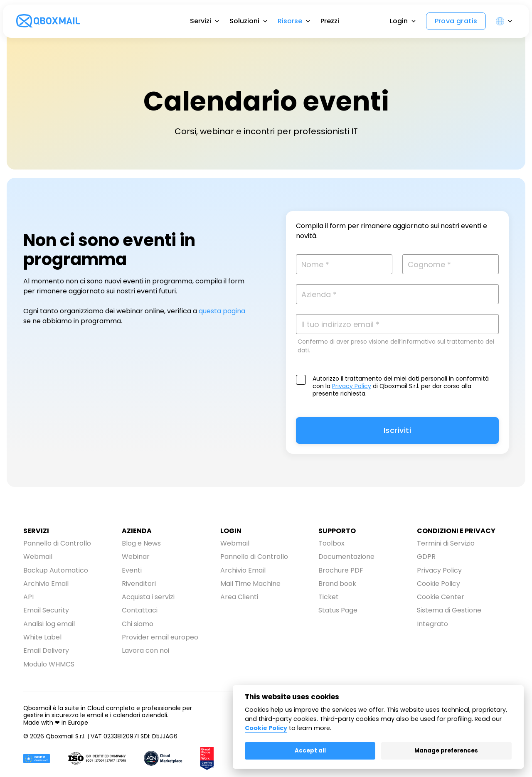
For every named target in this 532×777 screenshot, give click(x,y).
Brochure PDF (341, 566)
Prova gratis (449, 33)
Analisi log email (49, 612)
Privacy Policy (352, 386)
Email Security (46, 601)
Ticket (329, 589)
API (28, 589)
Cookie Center (441, 589)
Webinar (136, 554)
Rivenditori (139, 577)
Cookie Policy (438, 577)
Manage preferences (446, 751)
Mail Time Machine (250, 577)
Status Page (338, 601)
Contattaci (140, 601)
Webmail (38, 554)
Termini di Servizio (446, 542)
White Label (42, 624)
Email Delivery (46, 636)
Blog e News (141, 542)
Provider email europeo (160, 624)
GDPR (426, 554)
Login (391, 33)
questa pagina (222, 311)
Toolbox (331, 542)
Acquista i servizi (148, 589)
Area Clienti (239, 589)
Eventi (132, 566)
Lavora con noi (145, 636)
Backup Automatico (56, 566)
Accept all (310, 751)
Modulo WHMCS (49, 647)
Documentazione (346, 554)
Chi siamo (138, 612)
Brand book (337, 577)
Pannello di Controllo (57, 542)
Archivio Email (46, 577)
